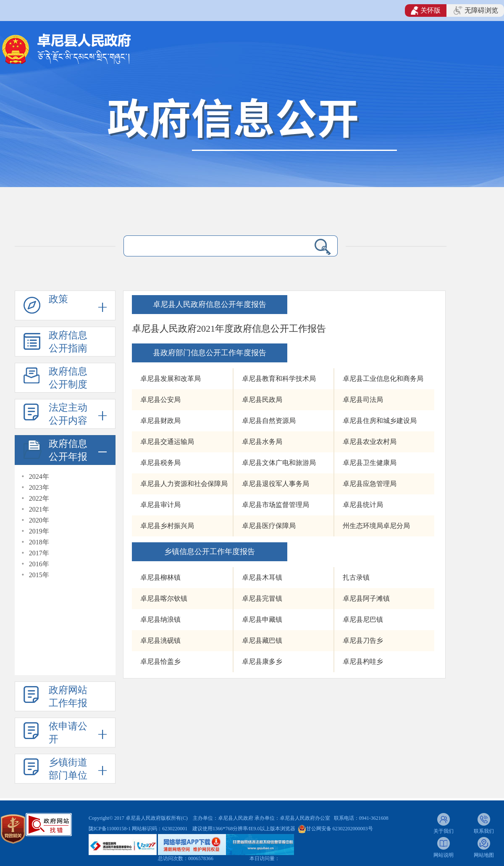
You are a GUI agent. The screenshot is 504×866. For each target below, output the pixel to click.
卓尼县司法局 (363, 400)
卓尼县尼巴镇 (363, 619)
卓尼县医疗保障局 (269, 526)
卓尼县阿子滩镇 (366, 598)
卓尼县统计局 (363, 505)
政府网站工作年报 (68, 697)
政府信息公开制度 (68, 378)
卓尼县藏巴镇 (262, 640)
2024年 (39, 477)
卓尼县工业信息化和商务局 (383, 379)
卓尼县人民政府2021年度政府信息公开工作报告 (229, 329)
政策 (58, 299)
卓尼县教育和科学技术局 (279, 379)
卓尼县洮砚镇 (160, 640)
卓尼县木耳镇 (262, 577)
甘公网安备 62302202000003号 (340, 829)
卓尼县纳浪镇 (160, 619)
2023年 (39, 487)
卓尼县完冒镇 (262, 598)
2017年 (39, 553)
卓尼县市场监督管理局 (276, 505)
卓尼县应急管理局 (370, 484)
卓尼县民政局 (262, 400)
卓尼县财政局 (160, 421)
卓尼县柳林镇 (160, 577)
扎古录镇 (356, 577)
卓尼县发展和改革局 (171, 379)
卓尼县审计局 (160, 505)
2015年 (39, 575)
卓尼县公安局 (160, 400)
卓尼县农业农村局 (370, 442)
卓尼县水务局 (262, 442)
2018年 (39, 542)
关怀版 (426, 11)
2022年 (39, 498)
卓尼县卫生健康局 (370, 463)
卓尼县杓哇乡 (363, 661)
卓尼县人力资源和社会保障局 (184, 484)
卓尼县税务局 (160, 463)
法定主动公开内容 (68, 414)
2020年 (39, 520)
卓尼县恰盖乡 (160, 661)
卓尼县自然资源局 (269, 421)
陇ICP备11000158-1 (110, 829)
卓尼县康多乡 (262, 661)
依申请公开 (68, 733)
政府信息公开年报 (68, 450)
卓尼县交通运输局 (167, 442)
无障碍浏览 (476, 11)
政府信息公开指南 (68, 342)
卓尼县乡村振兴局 (167, 526)
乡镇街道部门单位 (68, 769)
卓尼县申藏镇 (262, 619)
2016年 (39, 564)
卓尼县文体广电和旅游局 (279, 463)
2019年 (39, 531)
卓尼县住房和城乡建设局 (380, 421)
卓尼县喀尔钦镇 (164, 598)
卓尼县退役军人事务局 (276, 484)
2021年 (39, 509)
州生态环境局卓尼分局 (376, 526)
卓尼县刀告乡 (363, 640)
